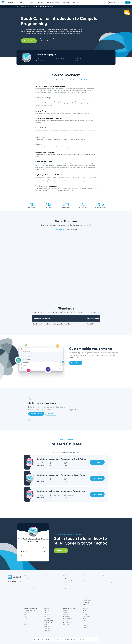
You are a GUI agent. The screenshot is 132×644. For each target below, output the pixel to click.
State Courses (86, 588)
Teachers (46, 582)
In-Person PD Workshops (108, 580)
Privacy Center (86, 616)
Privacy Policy (86, 620)
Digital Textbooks (87, 600)
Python (26, 614)
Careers (85, 614)
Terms (84, 618)
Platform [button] (30, 3)
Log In (122, 2)
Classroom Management (69, 580)
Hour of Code (86, 594)
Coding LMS (27, 578)
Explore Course (47, 41)
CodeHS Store (84, 639)
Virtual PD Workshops (107, 582)
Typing (26, 592)
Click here (76, 452)
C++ (25, 620)
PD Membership (106, 590)
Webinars (46, 624)
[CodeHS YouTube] (15, 582)
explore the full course (84, 80)
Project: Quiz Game (72, 229)
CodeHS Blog (47, 618)
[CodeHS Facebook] (9, 582)
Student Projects (48, 627)
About (84, 610)
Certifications (27, 586)
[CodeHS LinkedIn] (13, 582)
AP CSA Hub (86, 602)
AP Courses (86, 584)
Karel (25, 624)
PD (103, 576)
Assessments (66, 616)
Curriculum (23, 7)
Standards (85, 592)
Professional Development (30, 588)
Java (25, 616)
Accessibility (86, 628)
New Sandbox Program (30, 610)
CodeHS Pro (27, 582)
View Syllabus (29, 41)
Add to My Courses (36, 414)
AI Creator (27, 590)
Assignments (66, 578)
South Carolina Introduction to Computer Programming (52, 324)
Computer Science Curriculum (31, 584)
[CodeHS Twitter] (18, 582)
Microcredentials (106, 588)
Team (84, 612)
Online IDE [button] (67, 3)
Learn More (76, 363)
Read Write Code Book (49, 620)
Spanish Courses (87, 590)
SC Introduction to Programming (45, 7)
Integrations (66, 588)
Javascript (27, 612)
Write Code (66, 586)
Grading (65, 582)
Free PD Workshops (107, 584)
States (45, 612)
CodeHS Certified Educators (41, 639)
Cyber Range (27, 594)
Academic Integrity (68, 592)
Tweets (45, 616)
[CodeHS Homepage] (9, 3)
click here (64, 80)
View (88, 324)
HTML (26, 618)
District (45, 578)
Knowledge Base (48, 622)
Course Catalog (32, 7)
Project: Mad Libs (59, 229)
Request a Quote (113, 2)
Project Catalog (86, 580)
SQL (25, 622)
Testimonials (47, 614)
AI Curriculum (86, 604)
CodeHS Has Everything (69, 608)
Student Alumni (47, 631)
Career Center (47, 629)
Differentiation (67, 612)
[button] (22, 3)
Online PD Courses (107, 578)
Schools (46, 580)
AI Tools (65, 590)
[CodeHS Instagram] (11, 582)
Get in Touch (61, 551)
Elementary (86, 586)
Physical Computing (68, 622)
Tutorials (85, 598)
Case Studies (47, 610)
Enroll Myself (51, 414)
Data (64, 584)
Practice (85, 596)
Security (85, 626)
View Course (97, 462)
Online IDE (27, 580)
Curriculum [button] (39, 3)
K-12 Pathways (86, 582)
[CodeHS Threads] (20, 582)
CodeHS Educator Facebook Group (66, 639)
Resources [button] (76, 3)
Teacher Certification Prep (108, 586)
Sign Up (128, 2)
